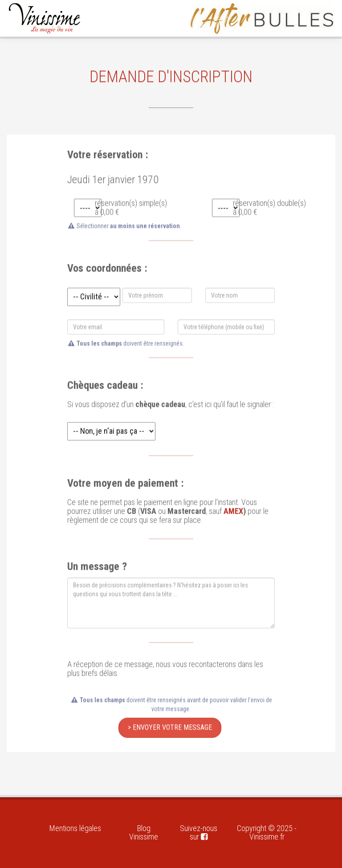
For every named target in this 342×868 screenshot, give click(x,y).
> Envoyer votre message (170, 726)
